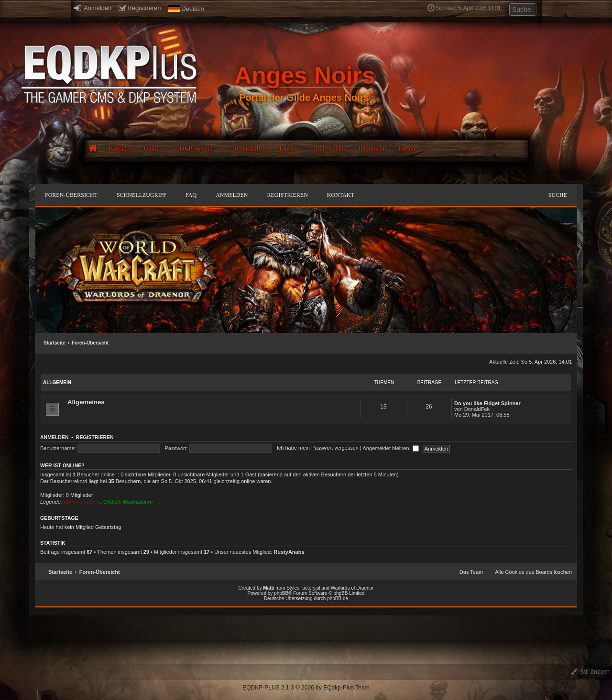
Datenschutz (331, 148)
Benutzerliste (251, 148)
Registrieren (140, 8)
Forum (407, 148)
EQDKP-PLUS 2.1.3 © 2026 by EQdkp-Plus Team (306, 688)
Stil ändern (590, 672)
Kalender (120, 148)
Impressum (372, 148)
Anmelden (93, 8)
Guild (151, 148)
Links (286, 148)
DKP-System (196, 148)
